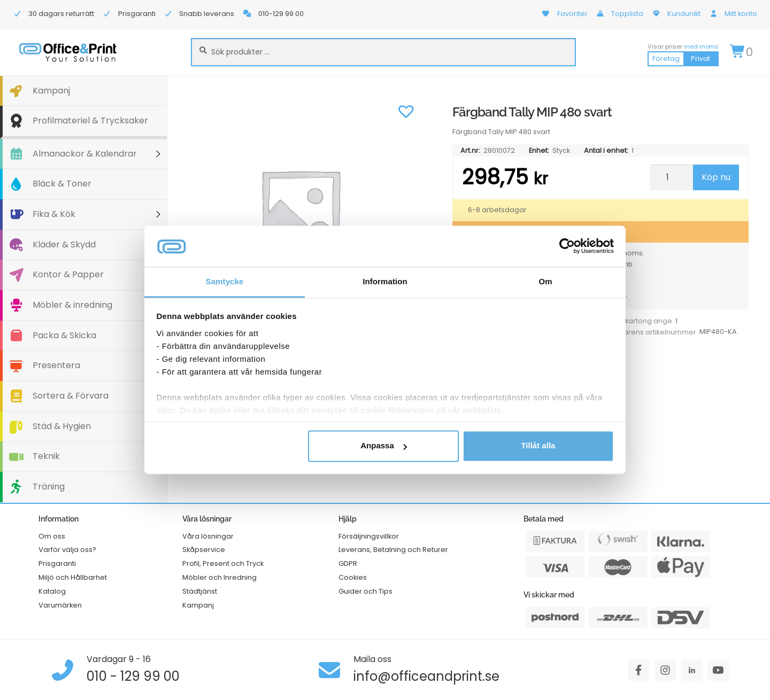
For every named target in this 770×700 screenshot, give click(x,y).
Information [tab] (385, 281)
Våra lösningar (208, 536)
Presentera (56, 365)
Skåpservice (204, 550)
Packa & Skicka (64, 335)
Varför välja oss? (67, 550)
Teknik (46, 456)
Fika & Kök (54, 214)
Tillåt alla (538, 446)
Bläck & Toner (62, 184)
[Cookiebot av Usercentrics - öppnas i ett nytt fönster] (567, 246)
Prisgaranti (57, 563)
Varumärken (60, 605)
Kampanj (51, 91)
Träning (49, 487)
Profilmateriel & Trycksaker (90, 120)
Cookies (353, 577)
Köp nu (716, 177)
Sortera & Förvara (71, 396)
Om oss (52, 536)
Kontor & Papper (68, 274)
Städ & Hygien (62, 426)
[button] (406, 111)
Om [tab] (545, 281)
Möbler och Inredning (220, 577)
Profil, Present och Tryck (223, 563)
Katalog (52, 591)
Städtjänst (200, 591)
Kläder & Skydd (64, 244)
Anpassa (384, 446)
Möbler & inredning (72, 305)
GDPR (348, 563)
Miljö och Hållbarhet (73, 577)
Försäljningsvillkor (369, 536)
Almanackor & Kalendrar (85, 154)
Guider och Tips (365, 591)
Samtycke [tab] (225, 281)
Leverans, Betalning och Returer (393, 550)
